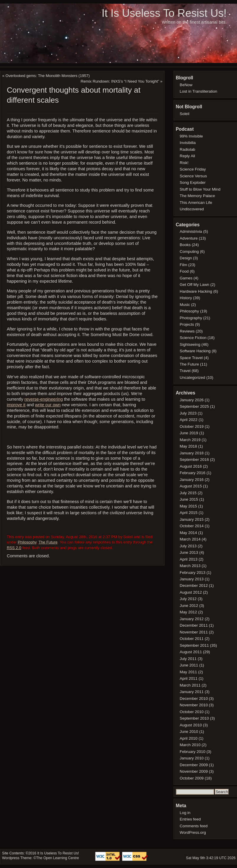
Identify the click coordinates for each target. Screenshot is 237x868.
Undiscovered (192, 209)
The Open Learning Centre (57, 858)
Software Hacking (195, 351)
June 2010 (189, 732)
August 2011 (191, 652)
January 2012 (192, 619)
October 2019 (192, 426)
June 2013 (189, 552)
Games (186, 278)
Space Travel (191, 358)
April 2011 (189, 678)
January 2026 (192, 400)
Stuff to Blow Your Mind (200, 189)
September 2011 (194, 645)
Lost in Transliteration (198, 91)
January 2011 (192, 692)
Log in (185, 813)
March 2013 (190, 566)
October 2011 (192, 639)
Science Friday (193, 169)
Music (185, 305)
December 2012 (194, 586)
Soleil (185, 114)
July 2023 (188, 413)
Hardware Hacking (196, 291)
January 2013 (192, 579)
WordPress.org (193, 832)
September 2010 (194, 718)
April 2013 (189, 559)
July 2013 (188, 546)
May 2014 (188, 533)
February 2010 (193, 752)
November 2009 (194, 771)
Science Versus (193, 176)
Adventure (189, 238)
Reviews (187, 331)
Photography (191, 318)
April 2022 (189, 420)
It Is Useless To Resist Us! (164, 13)
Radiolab (188, 149)
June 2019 (189, 433)
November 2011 (194, 632)
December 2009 (194, 765)
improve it (16, 405)
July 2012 (188, 599)
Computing (189, 252)
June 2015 (189, 499)
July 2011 (188, 659)
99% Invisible (191, 136)
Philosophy (27, 542)
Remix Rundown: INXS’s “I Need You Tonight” (120, 81)
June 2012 (189, 606)
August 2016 (191, 466)
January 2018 (192, 453)
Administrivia (191, 231)
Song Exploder (193, 182)
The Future (48, 542)
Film (183, 265)
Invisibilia (188, 143)
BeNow (186, 85)
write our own (48, 405)
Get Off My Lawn (194, 285)
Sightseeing (190, 344)
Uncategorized (192, 378)
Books (185, 245)
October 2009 (192, 778)
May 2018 (188, 446)
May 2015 (188, 506)
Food (184, 271)
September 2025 (194, 406)
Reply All (187, 156)
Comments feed (194, 826)
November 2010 (194, 705)
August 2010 (191, 725)
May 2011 (188, 672)
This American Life (196, 203)
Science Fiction (193, 338)
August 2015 (191, 486)
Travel (185, 371)
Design (186, 258)
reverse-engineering (44, 399)
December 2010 (194, 699)
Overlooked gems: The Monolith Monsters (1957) (48, 76)
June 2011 (189, 665)
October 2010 (192, 712)
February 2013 (193, 573)
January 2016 (192, 480)
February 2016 (193, 473)
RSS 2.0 (14, 548)
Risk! (184, 163)
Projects (187, 324)
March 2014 (190, 539)
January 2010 (192, 758)
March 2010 (190, 745)
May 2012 (188, 612)
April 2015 (189, 513)
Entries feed (190, 819)
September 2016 (194, 460)
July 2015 (188, 493)
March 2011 (190, 685)
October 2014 (192, 526)
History (186, 298)
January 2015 (192, 519)
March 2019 (190, 440)
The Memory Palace (197, 196)
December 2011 (194, 625)
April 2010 (189, 738)
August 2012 (191, 592)
